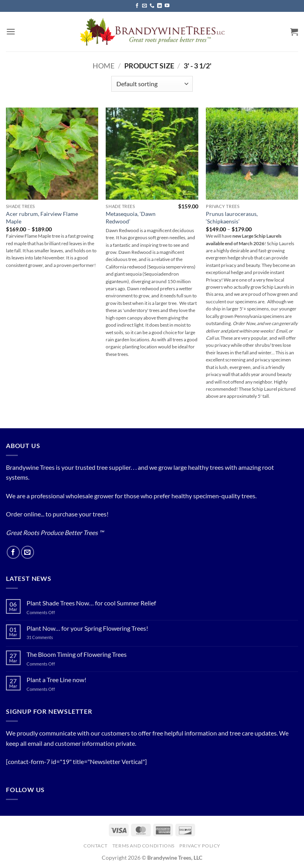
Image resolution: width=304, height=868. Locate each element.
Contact (95, 846)
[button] (11, 31)
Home (104, 66)
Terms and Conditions (143, 846)
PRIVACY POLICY (200, 846)
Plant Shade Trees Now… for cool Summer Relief (91, 603)
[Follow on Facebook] (137, 6)
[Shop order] (152, 84)
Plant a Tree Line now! (56, 680)
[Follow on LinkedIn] (160, 6)
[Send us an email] (144, 6)
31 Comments (49, 637)
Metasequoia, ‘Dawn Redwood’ (131, 217)
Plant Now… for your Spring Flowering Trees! (87, 628)
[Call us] (152, 6)
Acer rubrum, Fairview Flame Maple (42, 217)
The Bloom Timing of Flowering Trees (77, 654)
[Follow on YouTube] (167, 6)
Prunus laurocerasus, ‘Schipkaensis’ (232, 217)
